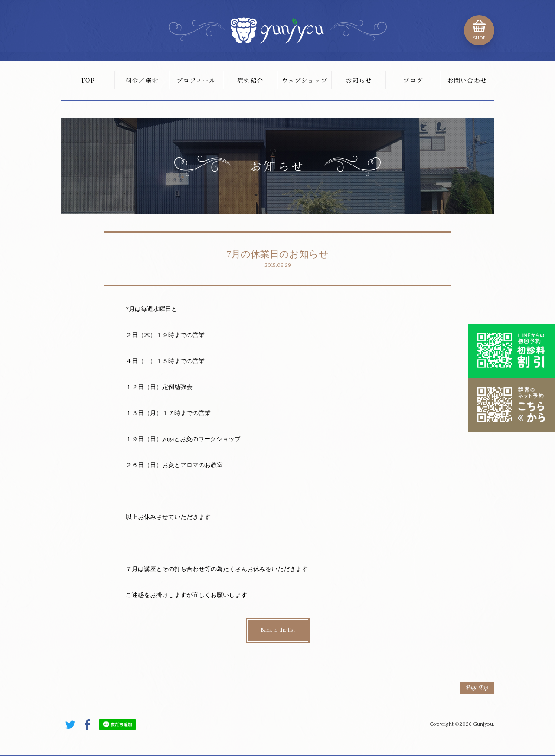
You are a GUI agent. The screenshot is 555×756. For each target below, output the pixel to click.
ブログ (413, 80)
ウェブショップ (304, 80)
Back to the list (278, 630)
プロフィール (196, 80)
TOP (88, 80)
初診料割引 (512, 351)
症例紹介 (251, 80)
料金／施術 (142, 80)
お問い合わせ (467, 80)
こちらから (512, 405)
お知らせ (359, 80)
